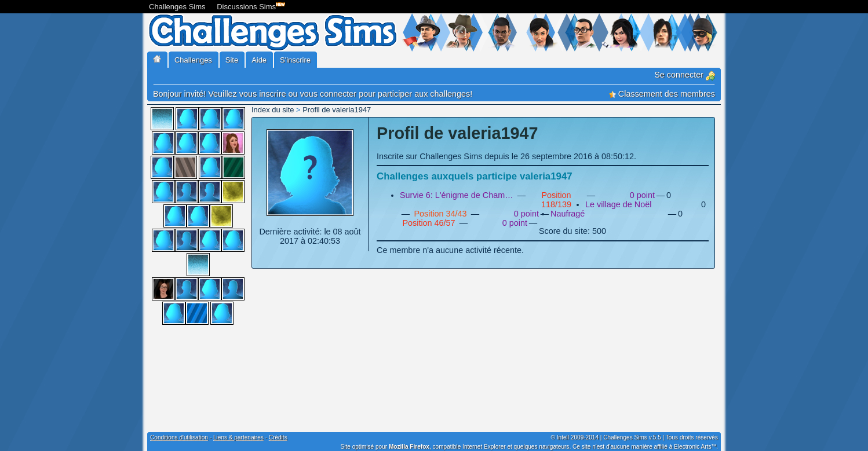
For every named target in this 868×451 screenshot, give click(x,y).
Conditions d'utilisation (179, 437)
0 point (642, 195)
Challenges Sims (177, 7)
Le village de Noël (618, 204)
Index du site (273, 110)
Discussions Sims (249, 5)
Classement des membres (662, 94)
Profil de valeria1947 (337, 110)
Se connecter (685, 75)
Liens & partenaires (238, 437)
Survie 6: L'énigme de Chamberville (458, 195)
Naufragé (568, 214)
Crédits (278, 437)
